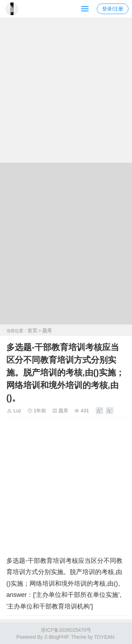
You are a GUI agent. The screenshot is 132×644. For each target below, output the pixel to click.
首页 (32, 330)
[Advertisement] (66, 93)
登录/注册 (113, 9)
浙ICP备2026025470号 (66, 630)
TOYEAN (104, 637)
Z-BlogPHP (56, 637)
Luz (17, 411)
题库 (47, 330)
